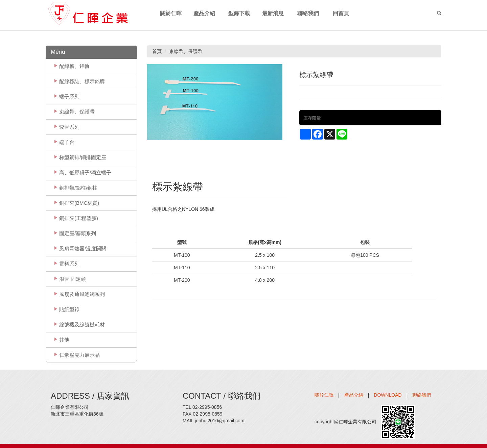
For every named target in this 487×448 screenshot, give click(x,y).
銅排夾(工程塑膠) (79, 218)
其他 (64, 340)
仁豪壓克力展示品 (79, 355)
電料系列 (69, 264)
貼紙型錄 (69, 309)
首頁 (157, 51)
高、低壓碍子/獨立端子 (85, 172)
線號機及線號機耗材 (82, 325)
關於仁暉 (324, 395)
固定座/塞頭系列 (78, 233)
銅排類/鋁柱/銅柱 (78, 188)
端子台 (67, 142)
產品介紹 (354, 395)
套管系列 (69, 127)
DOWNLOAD (388, 395)
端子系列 (69, 96)
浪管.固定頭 (73, 279)
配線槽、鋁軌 (74, 66)
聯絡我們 (422, 395)
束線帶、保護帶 (77, 112)
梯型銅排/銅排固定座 (83, 157)
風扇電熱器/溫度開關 (83, 248)
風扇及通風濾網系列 (82, 294)
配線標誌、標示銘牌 (82, 81)
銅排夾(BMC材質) (79, 203)
